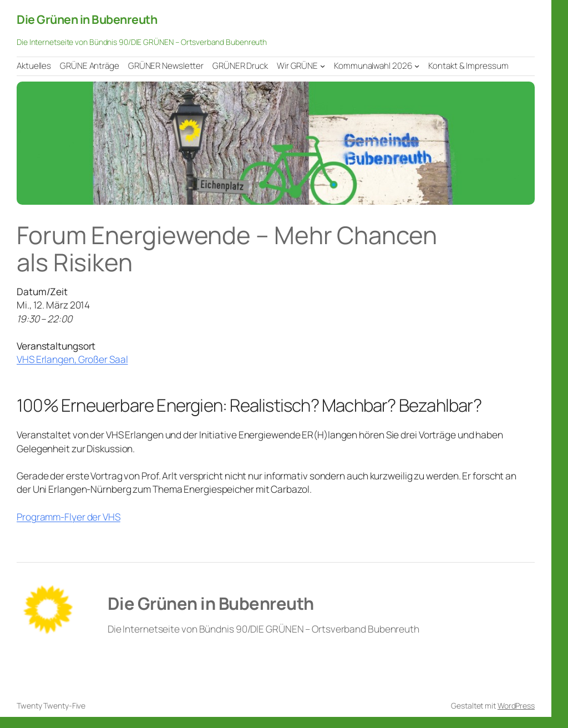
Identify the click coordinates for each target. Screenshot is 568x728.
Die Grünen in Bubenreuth (87, 19)
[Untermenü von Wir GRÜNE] (323, 66)
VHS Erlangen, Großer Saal (72, 359)
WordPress (516, 706)
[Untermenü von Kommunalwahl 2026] (417, 66)
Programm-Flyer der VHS (69, 517)
